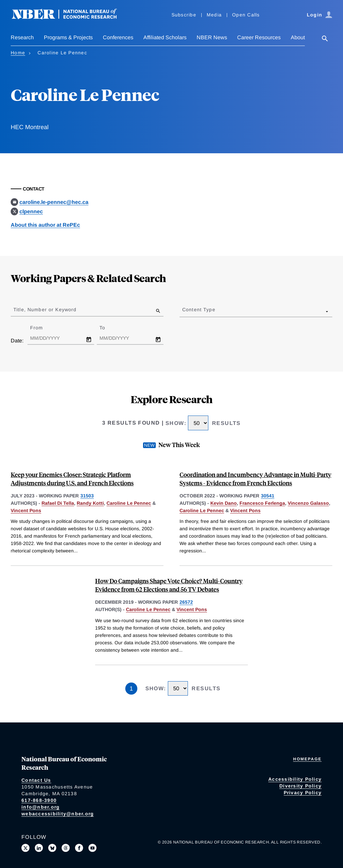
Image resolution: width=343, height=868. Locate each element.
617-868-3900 (39, 800)
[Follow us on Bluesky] (52, 848)
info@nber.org (41, 807)
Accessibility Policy (295, 779)
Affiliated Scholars (165, 37)
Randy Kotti (90, 503)
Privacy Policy (303, 793)
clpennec (31, 211)
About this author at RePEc (45, 225)
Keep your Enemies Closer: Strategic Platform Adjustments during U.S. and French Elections (72, 479)
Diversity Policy (300, 786)
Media (214, 15)
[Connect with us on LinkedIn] (39, 848)
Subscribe (184, 15)
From (42, 328)
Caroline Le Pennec (129, 503)
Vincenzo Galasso (308, 503)
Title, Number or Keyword (45, 310)
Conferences (118, 37)
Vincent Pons (26, 510)
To (108, 328)
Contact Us (36, 780)
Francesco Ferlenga (262, 503)
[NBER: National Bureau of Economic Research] (70, 18)
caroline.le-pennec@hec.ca (54, 202)
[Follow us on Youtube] (92, 848)
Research (22, 37)
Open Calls (246, 15)
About (298, 37)
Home (18, 53)
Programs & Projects (68, 37)
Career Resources (259, 37)
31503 (87, 496)
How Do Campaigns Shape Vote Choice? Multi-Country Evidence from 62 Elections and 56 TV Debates (169, 585)
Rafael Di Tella (58, 503)
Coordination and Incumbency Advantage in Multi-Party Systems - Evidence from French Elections (255, 479)
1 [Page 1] (131, 689)
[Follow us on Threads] (66, 848)
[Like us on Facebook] (79, 848)
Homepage (307, 759)
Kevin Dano (224, 503)
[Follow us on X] (25, 848)
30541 (268, 496)
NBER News (212, 37)
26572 (186, 602)
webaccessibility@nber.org (58, 814)
